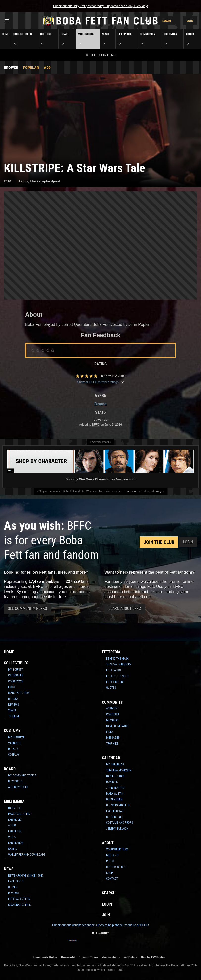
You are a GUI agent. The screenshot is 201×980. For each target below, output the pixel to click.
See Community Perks (27, 608)
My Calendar (115, 764)
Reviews (13, 705)
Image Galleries (19, 814)
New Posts (15, 781)
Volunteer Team (117, 849)
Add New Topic (18, 787)
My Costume (16, 737)
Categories (16, 675)
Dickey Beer (114, 799)
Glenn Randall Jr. (119, 805)
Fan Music (15, 820)
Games (13, 849)
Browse (11, 68)
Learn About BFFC (125, 608)
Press (110, 861)
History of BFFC (117, 867)
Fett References (117, 676)
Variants (14, 743)
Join (190, 21)
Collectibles (23, 39)
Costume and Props (120, 823)
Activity (112, 708)
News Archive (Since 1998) (26, 876)
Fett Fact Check (19, 899)
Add (47, 68)
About (190, 39)
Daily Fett (15, 808)
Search (109, 893)
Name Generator (117, 726)
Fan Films (15, 831)
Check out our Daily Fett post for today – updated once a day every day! (100, 6)
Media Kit (113, 855)
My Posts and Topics (22, 775)
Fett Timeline (115, 682)
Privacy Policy (88, 957)
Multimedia (86, 39)
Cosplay (14, 755)
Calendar (171, 39)
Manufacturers (19, 693)
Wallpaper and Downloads (27, 855)
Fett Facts (113, 670)
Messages (113, 738)
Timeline (14, 716)
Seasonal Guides (19, 905)
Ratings (13, 699)
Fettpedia (125, 39)
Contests (113, 714)
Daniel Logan (115, 776)
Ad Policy (130, 957)
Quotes (111, 688)
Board (65, 39)
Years (12, 710)
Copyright (68, 957)
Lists (12, 687)
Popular (31, 68)
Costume (46, 39)
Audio (12, 825)
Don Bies (112, 782)
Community (148, 39)
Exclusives (16, 881)
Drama (100, 404)
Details (13, 749)
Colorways (16, 681)
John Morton (115, 788)
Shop (110, 873)
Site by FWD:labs (153, 957)
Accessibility (111, 957)
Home (6, 34)
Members (112, 720)
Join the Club (159, 542)
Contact (112, 879)
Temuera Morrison (119, 770)
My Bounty (15, 670)
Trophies (112, 744)
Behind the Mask (117, 659)
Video (12, 837)
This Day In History (119, 664)
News (105, 39)
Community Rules (45, 957)
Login (167, 21)
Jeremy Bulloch (117, 829)
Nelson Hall (115, 817)
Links (110, 732)
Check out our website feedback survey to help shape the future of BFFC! (100, 925)
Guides (13, 887)
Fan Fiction (16, 843)
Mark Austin (115, 794)
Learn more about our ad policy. (143, 491)
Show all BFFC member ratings (100, 382)
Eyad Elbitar (115, 811)
